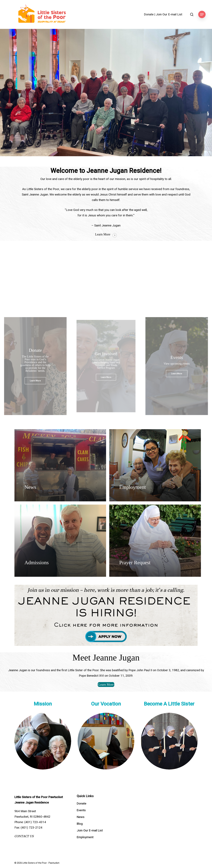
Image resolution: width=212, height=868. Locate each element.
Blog (80, 824)
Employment (85, 837)
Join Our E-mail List (169, 15)
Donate (149, 15)
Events (81, 810)
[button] (202, 15)
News (81, 817)
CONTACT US (24, 836)
